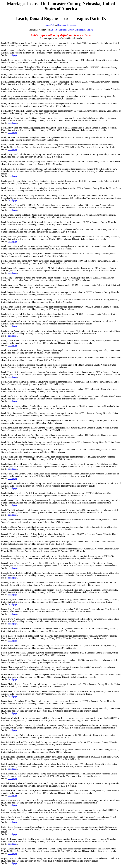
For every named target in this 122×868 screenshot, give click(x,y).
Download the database (67, 25)
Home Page (50, 25)
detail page (13, 55)
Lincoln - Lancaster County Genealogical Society (72, 30)
